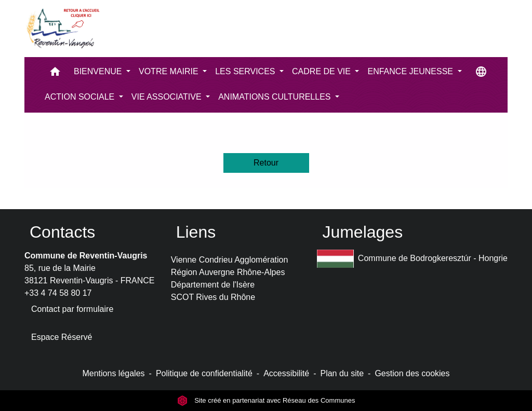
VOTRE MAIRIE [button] (170, 71)
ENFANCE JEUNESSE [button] (411, 71)
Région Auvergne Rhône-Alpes (228, 272)
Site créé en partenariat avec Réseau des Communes (266, 400)
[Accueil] (62, 29)
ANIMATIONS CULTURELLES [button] (276, 97)
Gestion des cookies (412, 373)
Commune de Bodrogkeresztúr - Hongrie (412, 259)
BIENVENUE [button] (99, 71)
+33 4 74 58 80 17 (58, 293)
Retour (266, 163)
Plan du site (342, 373)
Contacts (62, 232)
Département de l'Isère (213, 285)
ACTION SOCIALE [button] (81, 97)
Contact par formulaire (72, 309)
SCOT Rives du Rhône (213, 297)
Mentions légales (113, 373)
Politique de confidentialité (204, 373)
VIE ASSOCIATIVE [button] (168, 97)
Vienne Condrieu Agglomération (230, 260)
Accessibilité (286, 373)
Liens (196, 232)
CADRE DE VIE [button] (322, 71)
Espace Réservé (62, 337)
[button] (55, 74)
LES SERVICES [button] (246, 71)
